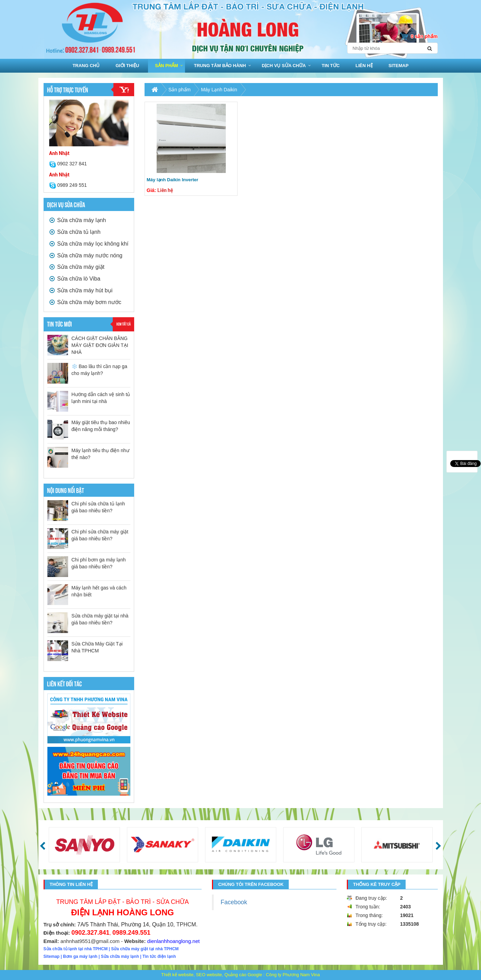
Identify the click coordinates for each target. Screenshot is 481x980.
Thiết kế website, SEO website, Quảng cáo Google (212, 975)
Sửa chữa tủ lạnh (75, 232)
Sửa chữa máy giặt (77, 267)
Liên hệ (364, 66)
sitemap (399, 66)
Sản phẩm (166, 66)
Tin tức (331, 66)
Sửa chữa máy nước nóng (86, 255)
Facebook (234, 902)
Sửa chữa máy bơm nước (85, 302)
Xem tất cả (123, 324)
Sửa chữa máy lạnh (78, 220)
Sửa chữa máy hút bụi (81, 290)
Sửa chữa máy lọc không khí (89, 244)
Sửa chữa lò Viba (75, 279)
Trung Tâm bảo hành (220, 66)
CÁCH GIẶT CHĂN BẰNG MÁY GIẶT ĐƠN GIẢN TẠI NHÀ (100, 345)
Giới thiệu (127, 66)
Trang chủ (86, 66)
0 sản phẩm (424, 36)
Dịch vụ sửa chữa (284, 66)
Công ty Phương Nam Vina (293, 975)
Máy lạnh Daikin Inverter (172, 180)
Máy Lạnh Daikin (219, 90)
